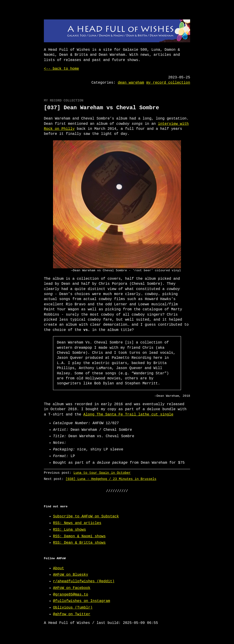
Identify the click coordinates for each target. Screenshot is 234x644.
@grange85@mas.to (71, 595)
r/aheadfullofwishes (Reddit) (84, 581)
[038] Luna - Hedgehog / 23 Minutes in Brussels (111, 479)
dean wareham (131, 83)
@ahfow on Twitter (72, 614)
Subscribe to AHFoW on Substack (86, 516)
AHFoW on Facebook (72, 588)
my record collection (168, 83)
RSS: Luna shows (69, 530)
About (58, 568)
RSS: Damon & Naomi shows (79, 536)
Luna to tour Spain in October (102, 473)
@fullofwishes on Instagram (82, 601)
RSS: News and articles (77, 523)
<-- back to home (61, 69)
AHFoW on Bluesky (71, 575)
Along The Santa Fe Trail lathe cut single (128, 415)
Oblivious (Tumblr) (73, 608)
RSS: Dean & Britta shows (79, 543)
